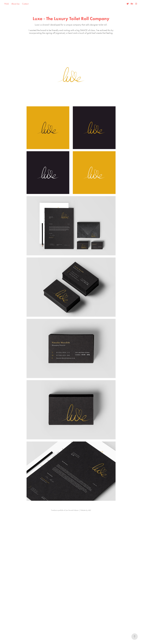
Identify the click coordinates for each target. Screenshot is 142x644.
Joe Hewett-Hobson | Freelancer (71, 4)
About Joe (15, 4)
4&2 (90, 510)
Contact (25, 4)
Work (6, 4)
